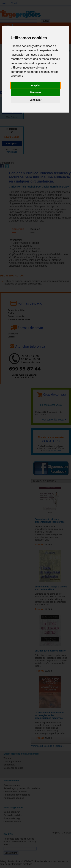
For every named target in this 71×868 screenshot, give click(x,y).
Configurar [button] (36, 100)
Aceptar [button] (35, 85)
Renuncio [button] (36, 93)
